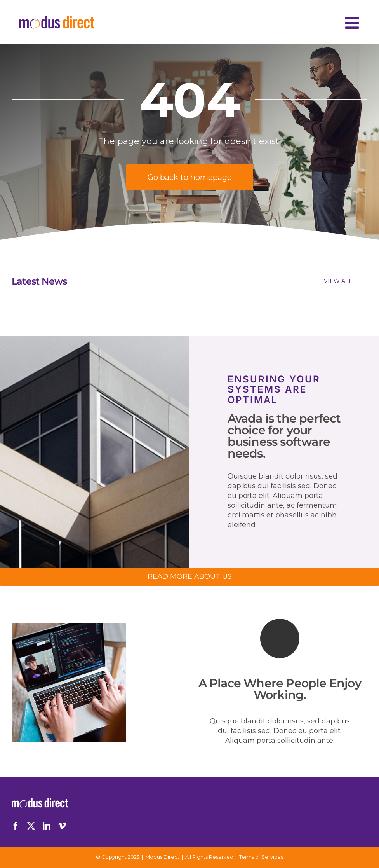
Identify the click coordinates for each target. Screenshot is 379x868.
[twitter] (31, 826)
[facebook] (16, 826)
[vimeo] (62, 826)
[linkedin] (47, 826)
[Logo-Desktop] (57, 20)
